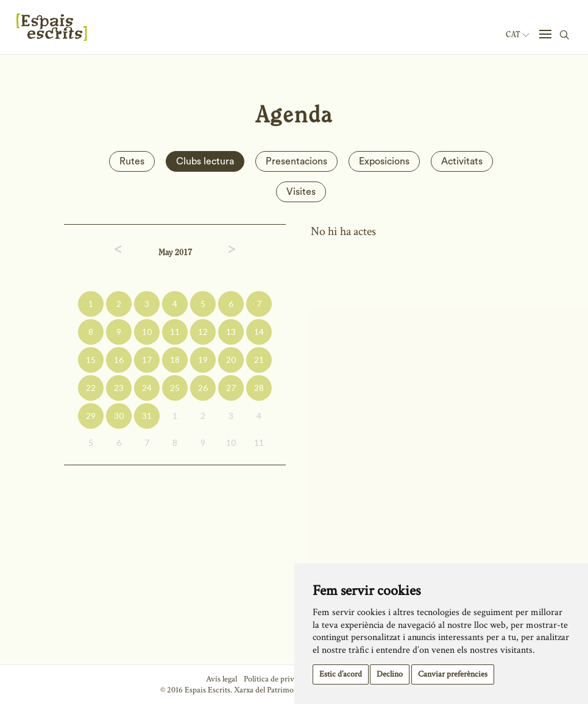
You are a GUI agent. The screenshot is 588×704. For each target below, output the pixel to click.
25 (175, 388)
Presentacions (296, 161)
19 (203, 360)
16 (119, 360)
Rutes (132, 161)
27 (231, 388)
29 (91, 416)
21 (259, 360)
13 (231, 332)
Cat (517, 35)
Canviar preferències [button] (453, 674)
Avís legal (221, 679)
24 (147, 388)
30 (119, 416)
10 (147, 332)
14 (259, 332)
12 (203, 332)
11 (175, 332)
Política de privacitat (278, 679)
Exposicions (384, 161)
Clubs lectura (205, 161)
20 (231, 360)
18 (175, 360)
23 (119, 388)
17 (147, 360)
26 (203, 388)
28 (259, 388)
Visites (301, 192)
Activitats (462, 161)
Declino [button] (390, 674)
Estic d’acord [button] (341, 674)
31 (147, 416)
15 (91, 360)
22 (91, 388)
